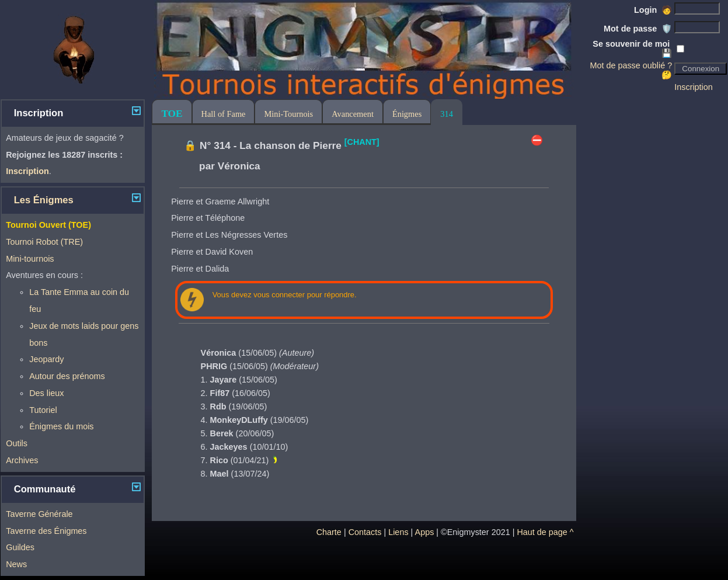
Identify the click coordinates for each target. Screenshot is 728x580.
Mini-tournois (30, 259)
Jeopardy (46, 359)
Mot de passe (638, 29)
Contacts (365, 532)
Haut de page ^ (545, 532)
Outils (17, 443)
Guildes (20, 547)
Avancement (353, 114)
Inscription (694, 87)
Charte (329, 532)
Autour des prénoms (67, 376)
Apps (425, 532)
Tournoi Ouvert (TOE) (48, 225)
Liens (398, 532)
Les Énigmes (44, 200)
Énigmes (407, 114)
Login (653, 10)
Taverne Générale (39, 514)
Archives (22, 460)
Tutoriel (43, 410)
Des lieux (46, 393)
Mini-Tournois (288, 114)
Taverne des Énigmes (46, 531)
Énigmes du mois (61, 426)
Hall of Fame (224, 114)
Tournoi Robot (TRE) (44, 242)
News (16, 564)
